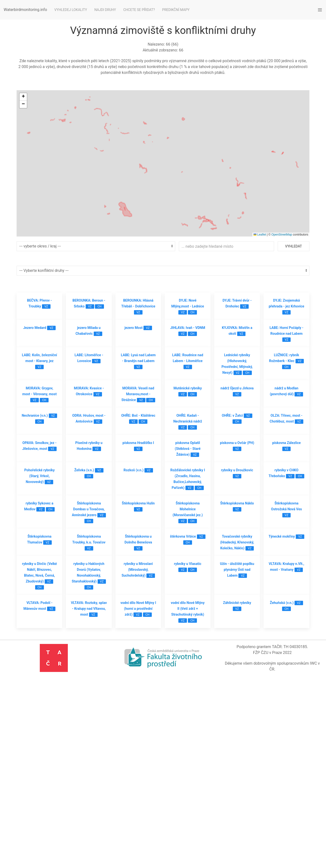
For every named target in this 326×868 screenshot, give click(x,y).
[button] (23, 97)
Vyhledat (294, 246)
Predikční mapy (176, 10)
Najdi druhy (105, 10)
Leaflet (260, 235)
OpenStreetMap (282, 235)
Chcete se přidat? (139, 10)
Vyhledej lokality (71, 10)
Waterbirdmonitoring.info (25, 10)
